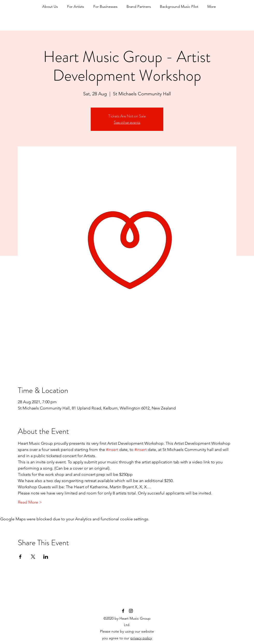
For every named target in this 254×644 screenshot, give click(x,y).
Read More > (30, 502)
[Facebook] (123, 611)
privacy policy (141, 638)
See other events (127, 122)
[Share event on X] (33, 557)
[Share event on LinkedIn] (46, 557)
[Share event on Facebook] (20, 557)
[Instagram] (131, 611)
